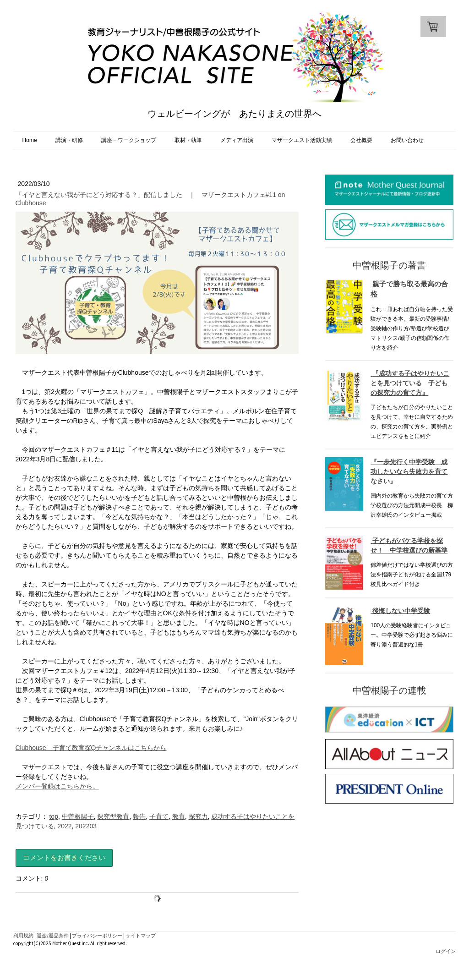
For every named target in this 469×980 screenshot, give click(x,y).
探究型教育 (113, 816)
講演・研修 (69, 140)
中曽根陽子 (78, 816)
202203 (86, 826)
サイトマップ (141, 936)
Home (30, 140)
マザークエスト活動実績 (302, 140)
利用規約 (23, 936)
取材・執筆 (188, 140)
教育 (179, 816)
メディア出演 (237, 140)
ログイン (446, 951)
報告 (139, 816)
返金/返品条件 (53, 936)
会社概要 (361, 140)
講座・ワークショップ (129, 140)
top (53, 816)
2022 (64, 826)
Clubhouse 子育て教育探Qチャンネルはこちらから (91, 748)
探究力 (198, 816)
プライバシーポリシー (97, 936)
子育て (159, 816)
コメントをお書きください (64, 857)
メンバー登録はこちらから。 (57, 786)
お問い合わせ (407, 140)
